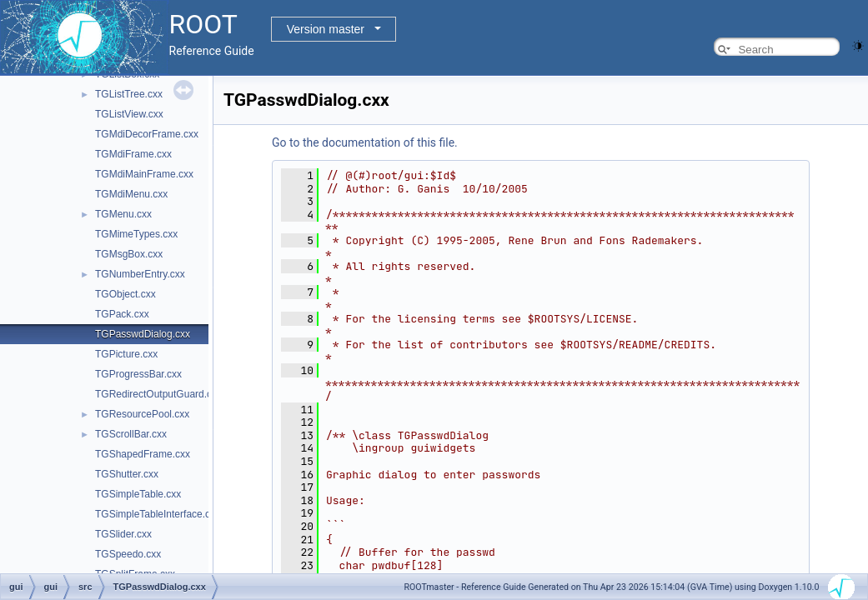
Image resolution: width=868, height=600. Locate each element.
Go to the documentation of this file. (365, 142)
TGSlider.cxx (123, 534)
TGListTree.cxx (129, 94)
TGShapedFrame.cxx (143, 454)
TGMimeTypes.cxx (136, 234)
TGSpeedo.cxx (128, 554)
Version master (326, 29)
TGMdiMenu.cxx (131, 194)
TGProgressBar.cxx (138, 374)
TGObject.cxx (125, 294)
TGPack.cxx (122, 314)
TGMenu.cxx (123, 214)
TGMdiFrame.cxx (133, 154)
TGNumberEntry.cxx (140, 274)
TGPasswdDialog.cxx (143, 334)
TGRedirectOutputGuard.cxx (158, 394)
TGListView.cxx (129, 114)
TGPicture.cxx (126, 354)
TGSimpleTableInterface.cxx (158, 514)
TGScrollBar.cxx (131, 434)
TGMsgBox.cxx (129, 254)
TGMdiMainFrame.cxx (144, 174)
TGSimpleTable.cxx (138, 494)
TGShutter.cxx (127, 474)
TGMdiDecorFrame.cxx (147, 134)
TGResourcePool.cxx (142, 414)
